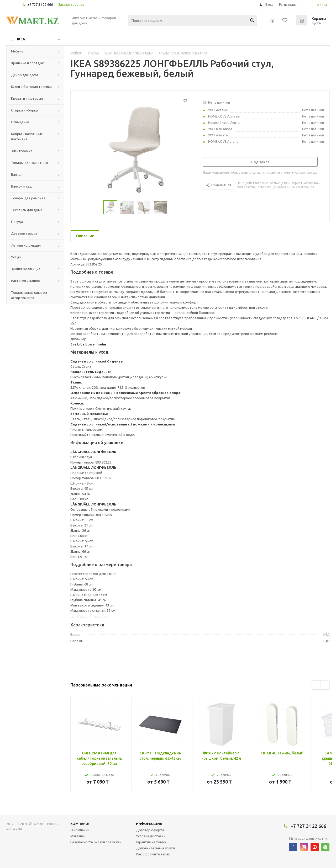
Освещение (20, 122)
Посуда (17, 222)
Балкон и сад (21, 186)
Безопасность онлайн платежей (96, 842)
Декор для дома (25, 75)
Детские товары (25, 233)
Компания (80, 824)
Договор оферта (150, 830)
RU (325, 5)
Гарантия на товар (151, 842)
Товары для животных (30, 163)
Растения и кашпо (25, 281)
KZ (320, 5)
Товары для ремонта (28, 198)
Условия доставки (151, 836)
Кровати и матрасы (27, 98)
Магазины (78, 836)
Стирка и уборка (24, 110)
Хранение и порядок (27, 63)
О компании (80, 830)
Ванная (17, 174)
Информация (149, 824)
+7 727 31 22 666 (40, 4)
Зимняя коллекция (26, 269)
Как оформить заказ (153, 854)
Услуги (16, 257)
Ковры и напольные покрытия (27, 136)
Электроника (22, 151)
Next (174, 207)
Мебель (17, 51)
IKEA (21, 39)
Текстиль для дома (27, 210)
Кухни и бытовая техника (31, 87)
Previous (97, 207)
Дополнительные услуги (155, 848)
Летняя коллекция (26, 245)
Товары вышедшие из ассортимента (29, 295)
